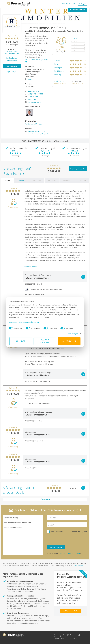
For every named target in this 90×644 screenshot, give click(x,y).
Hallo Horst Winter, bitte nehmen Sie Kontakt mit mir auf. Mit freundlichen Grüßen (23, 535)
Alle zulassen (69, 341)
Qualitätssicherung (73, 635)
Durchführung (59, 71)
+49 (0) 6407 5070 (35, 91)
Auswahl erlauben (45, 341)
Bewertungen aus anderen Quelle (12, 52)
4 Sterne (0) (37, 180)
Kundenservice (59, 81)
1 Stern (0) (82, 180)
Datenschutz (58, 637)
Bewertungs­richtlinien (61, 635)
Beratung (57, 75)
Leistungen (58, 68)
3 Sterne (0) (52, 180)
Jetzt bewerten (12, 66)
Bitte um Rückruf (57, 532)
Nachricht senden (56, 547)
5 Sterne (74, 38)
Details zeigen (73, 334)
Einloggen (82, 4)
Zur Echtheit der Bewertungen (12, 59)
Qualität (57, 61)
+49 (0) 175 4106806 (36, 94)
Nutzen (57, 64)
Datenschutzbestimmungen (29, 322)
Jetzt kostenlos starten (71, 611)
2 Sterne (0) (67, 180)
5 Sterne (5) (22, 180)
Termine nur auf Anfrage (33, 124)
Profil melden (78, 566)
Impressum (14, 322)
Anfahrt (31, 79)
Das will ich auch (69, 4)
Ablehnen (21, 341)
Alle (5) (8, 180)
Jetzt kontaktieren (78, 10)
